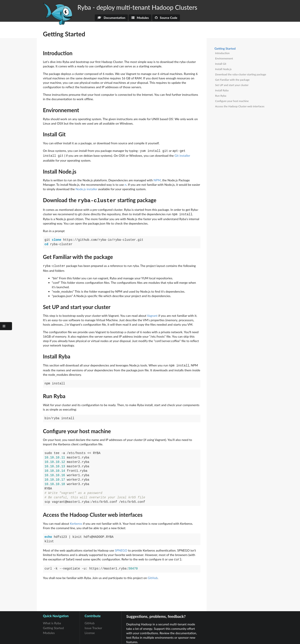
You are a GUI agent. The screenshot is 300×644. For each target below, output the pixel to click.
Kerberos (76, 521)
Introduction (222, 53)
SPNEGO (121, 547)
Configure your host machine (232, 101)
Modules (140, 18)
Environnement (224, 58)
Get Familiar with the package (232, 80)
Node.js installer (86, 188)
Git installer (182, 155)
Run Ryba (221, 96)
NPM (157, 179)
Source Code (166, 18)
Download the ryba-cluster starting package (241, 74)
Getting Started (53, 625)
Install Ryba (222, 90)
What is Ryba (52, 620)
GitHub (153, 575)
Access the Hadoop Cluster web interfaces (240, 106)
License (90, 629)
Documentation (111, 18)
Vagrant (152, 313)
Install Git (221, 64)
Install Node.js (223, 69)
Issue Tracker (93, 625)
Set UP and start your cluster (232, 85)
